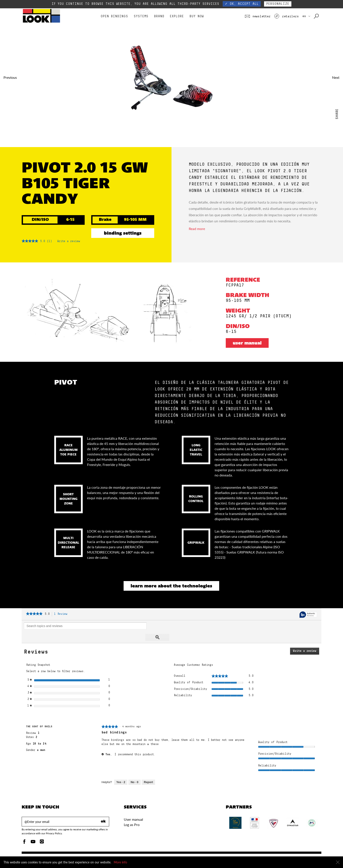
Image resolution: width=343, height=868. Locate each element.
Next (336, 77)
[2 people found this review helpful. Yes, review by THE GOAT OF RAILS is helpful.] (121, 771)
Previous (10, 77)
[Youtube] (33, 831)
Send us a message (170, 854)
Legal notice (310, 854)
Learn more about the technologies (171, 586)
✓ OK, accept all (242, 4)
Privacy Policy (254, 854)
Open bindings (114, 16)
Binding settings (123, 234)
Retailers (286, 16)
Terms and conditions (283, 854)
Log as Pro (132, 813)
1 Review (62, 614)
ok (103, 810)
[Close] (338, 862)
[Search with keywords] (317, 16)
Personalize (278, 4)
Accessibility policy (227, 854)
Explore (177, 16)
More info (120, 862)
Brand (159, 16)
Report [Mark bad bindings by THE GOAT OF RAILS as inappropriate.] (149, 771)
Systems (141, 16)
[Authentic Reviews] (308, 615)
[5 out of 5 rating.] (43, 241)
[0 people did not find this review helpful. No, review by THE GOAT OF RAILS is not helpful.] (134, 771)
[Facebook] (24, 831)
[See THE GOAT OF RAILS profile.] (39, 715)
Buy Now (197, 16)
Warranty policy (199, 854)
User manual (247, 343)
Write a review (69, 242)
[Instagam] (42, 831)
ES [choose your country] (306, 16)
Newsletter (258, 16)
